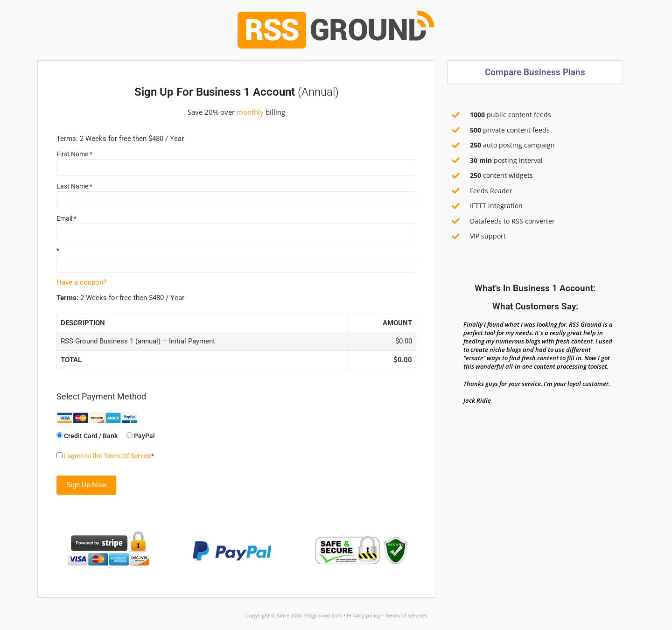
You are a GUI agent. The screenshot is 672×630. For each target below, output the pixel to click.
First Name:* (74, 154)
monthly (250, 112)
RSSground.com (323, 615)
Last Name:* (74, 186)
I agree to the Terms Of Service (108, 456)
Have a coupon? (81, 282)
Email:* (66, 218)
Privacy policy (364, 615)
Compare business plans (535, 72)
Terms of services (406, 615)
